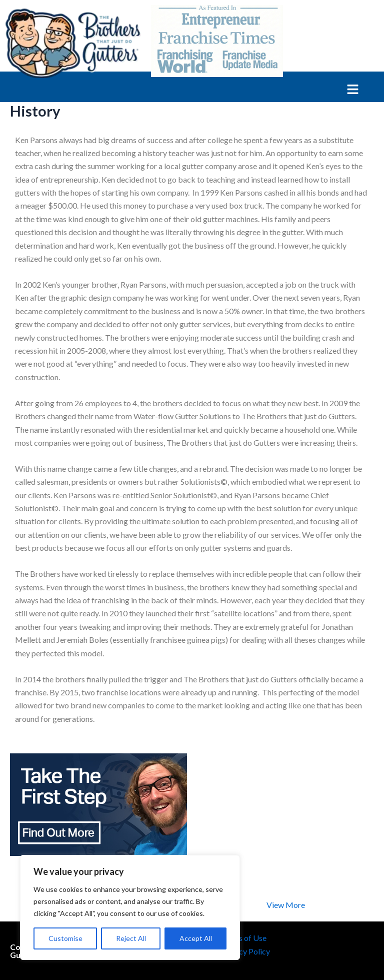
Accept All (196, 938)
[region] (130, 907)
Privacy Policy (245, 951)
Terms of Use (244, 938)
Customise (65, 938)
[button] (179, 90)
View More (286, 905)
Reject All (131, 938)
